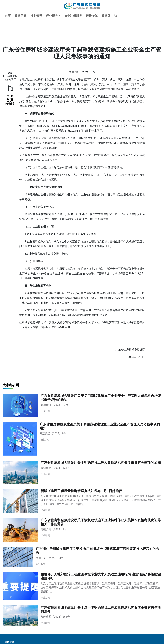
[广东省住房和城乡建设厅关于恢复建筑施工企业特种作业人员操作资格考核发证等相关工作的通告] (82, 530)
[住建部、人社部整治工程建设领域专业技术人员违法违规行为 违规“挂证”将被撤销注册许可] (82, 586)
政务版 (106, 16)
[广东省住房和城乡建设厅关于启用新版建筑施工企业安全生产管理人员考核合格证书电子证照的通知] (82, 405)
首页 (8, 16)
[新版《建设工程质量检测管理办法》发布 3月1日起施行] (82, 501)
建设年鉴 (92, 16)
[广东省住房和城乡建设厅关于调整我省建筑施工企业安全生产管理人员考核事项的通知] (82, 439)
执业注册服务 (73, 16)
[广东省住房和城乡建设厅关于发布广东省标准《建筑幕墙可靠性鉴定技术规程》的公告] (82, 557)
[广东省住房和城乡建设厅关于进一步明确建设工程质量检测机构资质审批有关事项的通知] (82, 615)
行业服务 (52, 16)
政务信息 (21, 16)
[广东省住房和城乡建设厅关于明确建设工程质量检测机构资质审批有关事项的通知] (82, 472)
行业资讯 (36, 16)
